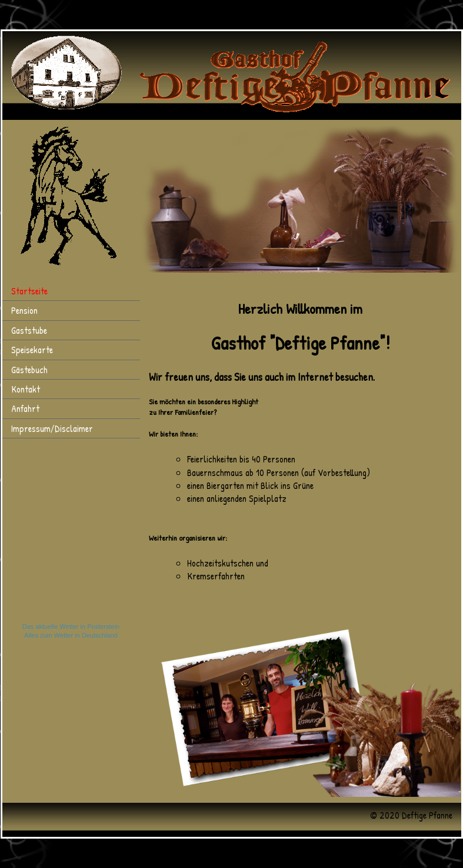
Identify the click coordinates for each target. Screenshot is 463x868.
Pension (24, 310)
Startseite (29, 291)
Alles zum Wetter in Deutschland (71, 635)
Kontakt (26, 389)
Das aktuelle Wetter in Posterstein (71, 626)
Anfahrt (25, 408)
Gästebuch (29, 370)
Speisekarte (32, 350)
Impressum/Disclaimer (52, 428)
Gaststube (29, 330)
